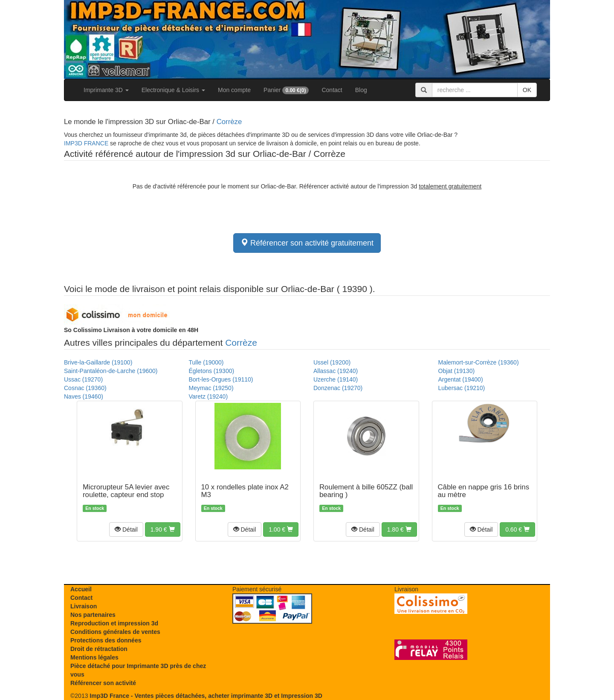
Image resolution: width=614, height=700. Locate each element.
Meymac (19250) (211, 388)
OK (527, 90)
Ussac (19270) (83, 379)
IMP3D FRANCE (86, 143)
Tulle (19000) (206, 362)
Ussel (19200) (332, 362)
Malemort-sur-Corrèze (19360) (479, 362)
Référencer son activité (103, 683)
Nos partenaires (93, 615)
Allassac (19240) (336, 371)
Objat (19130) (457, 371)
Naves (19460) (84, 396)
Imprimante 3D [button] (106, 90)
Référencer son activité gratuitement (307, 243)
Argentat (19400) (461, 379)
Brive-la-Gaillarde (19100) (98, 362)
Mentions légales (94, 657)
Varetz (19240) (209, 396)
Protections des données (106, 640)
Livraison (84, 606)
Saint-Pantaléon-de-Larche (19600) (111, 371)
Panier (286, 90)
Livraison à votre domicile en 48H (131, 330)
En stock (95, 508)
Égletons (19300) (212, 371)
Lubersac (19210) (462, 388)
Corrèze (229, 122)
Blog (361, 90)
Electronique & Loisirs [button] (173, 90)
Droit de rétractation (99, 649)
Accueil (81, 589)
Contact (332, 90)
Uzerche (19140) (336, 379)
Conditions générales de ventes (115, 632)
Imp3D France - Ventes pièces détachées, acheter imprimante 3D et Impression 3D (206, 696)
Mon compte (234, 90)
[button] (126, 529)
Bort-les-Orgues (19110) (221, 379)
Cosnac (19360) (85, 388)
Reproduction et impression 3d (114, 623)
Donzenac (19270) (338, 388)
